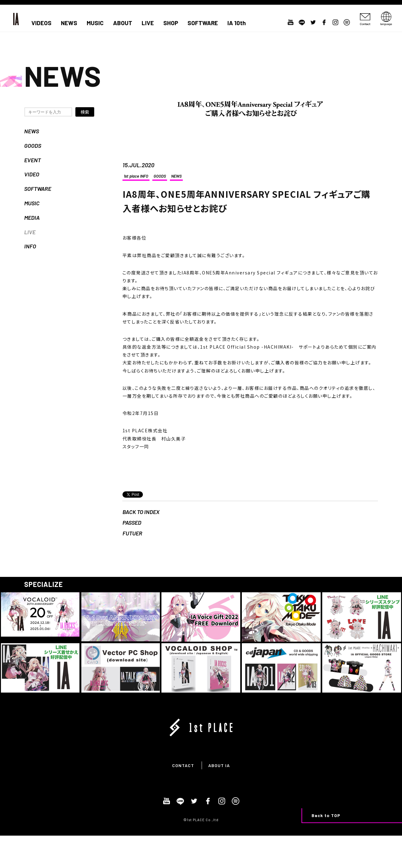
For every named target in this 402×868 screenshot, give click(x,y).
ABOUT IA (219, 765)
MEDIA (32, 218)
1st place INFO (136, 176)
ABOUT (123, 23)
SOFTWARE (203, 23)
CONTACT (183, 765)
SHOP (171, 23)
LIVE (148, 23)
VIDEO (32, 174)
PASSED (132, 522)
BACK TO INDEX (141, 512)
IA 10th (237, 23)
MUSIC (95, 23)
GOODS (33, 146)
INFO (30, 246)
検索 (85, 112)
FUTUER (132, 533)
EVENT (33, 160)
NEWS (69, 23)
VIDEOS (41, 23)
